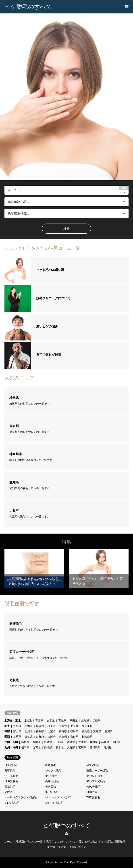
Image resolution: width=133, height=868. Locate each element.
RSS (66, 833)
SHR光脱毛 (11, 781)
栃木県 (29, 726)
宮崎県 (82, 747)
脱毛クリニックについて (61, 842)
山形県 (85, 721)
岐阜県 (74, 731)
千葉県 (63, 726)
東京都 (74, 726)
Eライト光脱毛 (54, 803)
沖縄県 (108, 747)
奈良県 (74, 737)
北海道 (28, 721)
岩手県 (51, 721)
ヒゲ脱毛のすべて (66, 825)
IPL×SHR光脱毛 (96, 781)
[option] (66, 97)
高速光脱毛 (52, 781)
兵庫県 (63, 737)
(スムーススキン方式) (58, 797)
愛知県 (97, 731)
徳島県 (71, 742)
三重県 (17, 737)
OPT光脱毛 (11, 776)
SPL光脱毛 (11, 765)
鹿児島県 (95, 747)
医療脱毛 (51, 765)
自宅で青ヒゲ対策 (55, 847)
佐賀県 (37, 747)
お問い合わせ (78, 847)
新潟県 (108, 731)
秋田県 (74, 721)
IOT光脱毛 (52, 792)
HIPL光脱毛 (93, 787)
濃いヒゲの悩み (88, 842)
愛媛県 (94, 742)
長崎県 (48, 747)
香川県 (82, 742)
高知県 (105, 742)
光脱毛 (8, 792)
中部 (7, 731)
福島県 (96, 721)
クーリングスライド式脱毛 (21, 797)
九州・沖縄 (11, 747)
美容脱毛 (10, 771)
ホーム (8, 842)
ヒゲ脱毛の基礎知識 (113, 842)
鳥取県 (116, 742)
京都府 (40, 737)
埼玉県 (52, 726)
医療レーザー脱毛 (97, 771)
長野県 (63, 731)
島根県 (25, 742)
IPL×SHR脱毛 (95, 776)
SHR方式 (92, 792)
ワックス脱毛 (53, 771)
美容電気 (51, 787)
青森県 (39, 721)
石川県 (29, 731)
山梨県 (52, 731)
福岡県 (25, 747)
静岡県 (86, 731)
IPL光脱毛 (51, 776)
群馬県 (40, 726)
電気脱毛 (10, 787)
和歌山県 (87, 737)
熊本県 (60, 747)
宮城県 (62, 721)
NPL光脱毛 (93, 765)
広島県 (48, 742)
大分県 (71, 747)
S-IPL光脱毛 (12, 803)
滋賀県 (29, 737)
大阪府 (52, 737)
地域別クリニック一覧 (29, 842)
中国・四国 (11, 742)
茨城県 (17, 726)
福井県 (40, 731)
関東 (7, 726)
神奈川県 (87, 726)
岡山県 (37, 742)
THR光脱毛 (93, 797)
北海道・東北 (12, 721)
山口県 (60, 742)
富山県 (17, 731)
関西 (7, 737)
